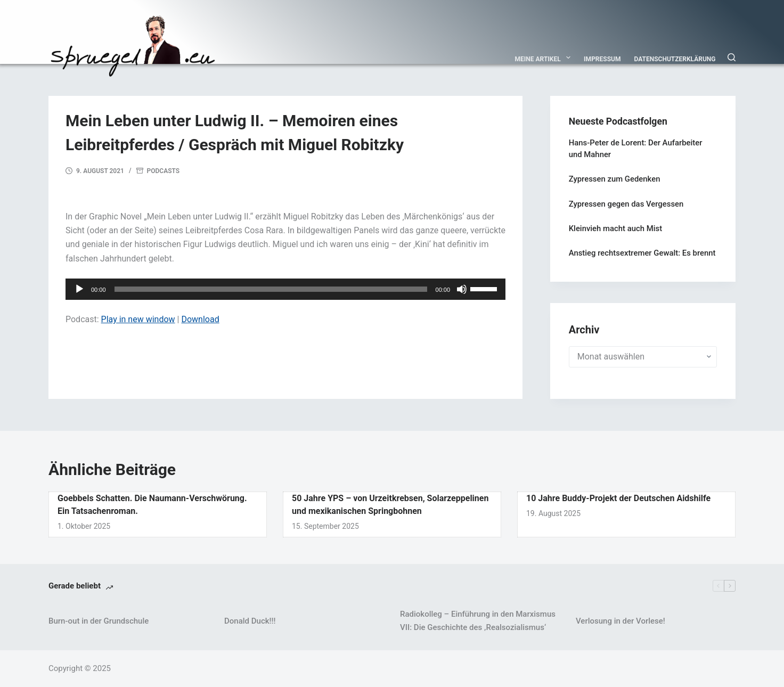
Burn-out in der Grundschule (99, 621)
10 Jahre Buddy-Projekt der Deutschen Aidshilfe (618, 498)
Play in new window (138, 319)
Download (200, 319)
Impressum (602, 59)
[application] (285, 289)
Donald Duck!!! (250, 621)
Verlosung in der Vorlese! (620, 621)
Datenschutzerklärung (675, 59)
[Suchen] (732, 57)
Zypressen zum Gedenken (615, 179)
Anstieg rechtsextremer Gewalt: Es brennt (642, 253)
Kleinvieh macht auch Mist (615, 228)
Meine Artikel (545, 58)
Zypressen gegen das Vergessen (626, 204)
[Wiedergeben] (79, 289)
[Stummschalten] (462, 289)
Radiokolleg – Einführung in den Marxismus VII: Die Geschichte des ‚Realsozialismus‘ (478, 621)
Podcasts (164, 171)
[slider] (271, 289)
